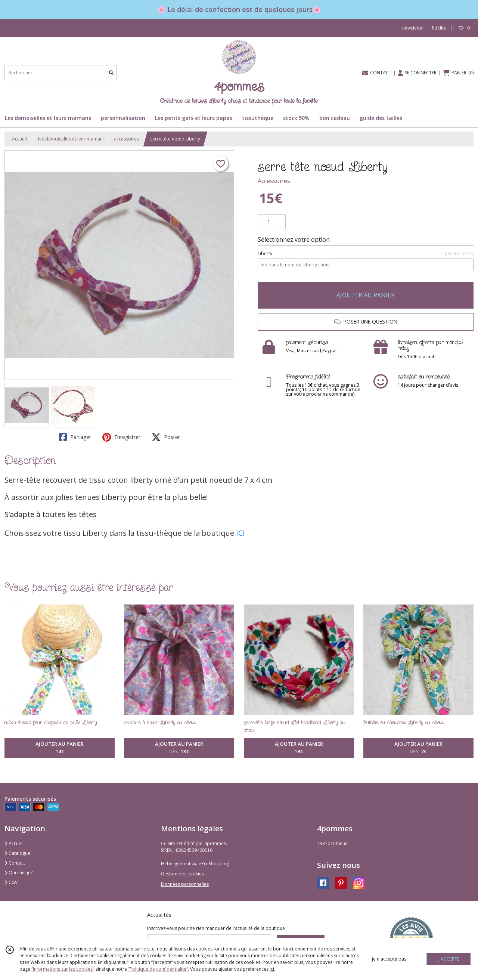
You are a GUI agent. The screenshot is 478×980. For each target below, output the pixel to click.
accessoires (126, 139)
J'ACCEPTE (449, 959)
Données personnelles (185, 884)
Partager (75, 437)
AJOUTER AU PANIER (366, 295)
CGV (11, 882)
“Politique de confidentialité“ (158, 969)
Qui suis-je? (18, 873)
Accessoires (274, 181)
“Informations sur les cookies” (63, 969)
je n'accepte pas (389, 959)
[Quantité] (272, 222)
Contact (15, 863)
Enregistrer (121, 437)
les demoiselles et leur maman (70, 139)
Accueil (19, 139)
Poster (166, 437)
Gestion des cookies (182, 874)
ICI (240, 533)
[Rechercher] (111, 73)
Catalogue (17, 853)
